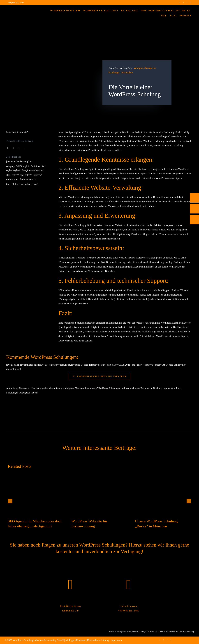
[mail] (191, 2)
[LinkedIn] (19, 148)
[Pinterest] (24, 148)
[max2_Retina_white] (19, 9)
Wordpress (139, 68)
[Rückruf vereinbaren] (194, 220)
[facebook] (179, 2)
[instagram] (183, 2)
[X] (13, 148)
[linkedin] (187, 2)
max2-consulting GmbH (52, 640)
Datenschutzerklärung (98, 640)
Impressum (116, 640)
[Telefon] (194, 198)
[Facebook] (8, 148)
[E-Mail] (194, 209)
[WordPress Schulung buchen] (99, 376)
